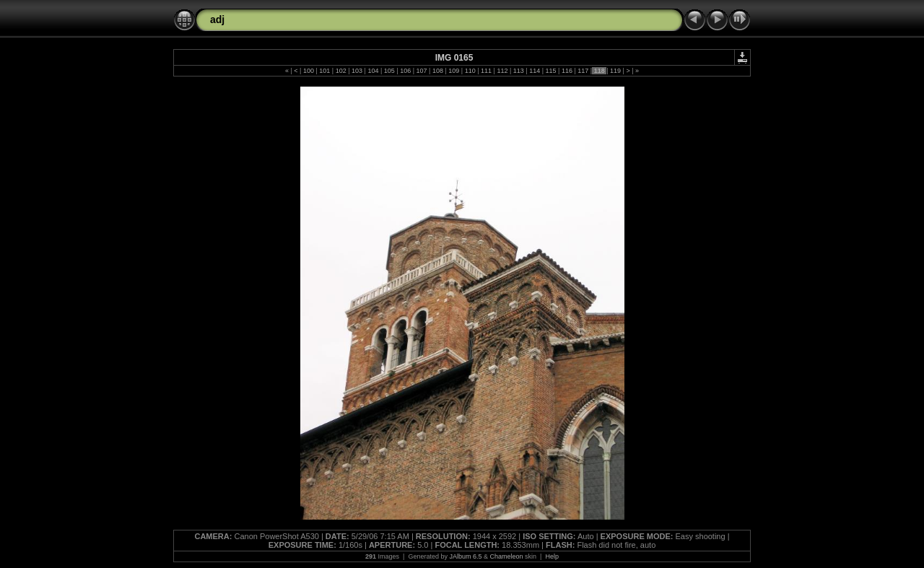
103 (357, 71)
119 (616, 71)
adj (217, 19)
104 (373, 71)
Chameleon (507, 556)
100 (308, 71)
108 (437, 71)
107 (422, 71)
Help (552, 556)
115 (551, 71)
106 (406, 71)
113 (518, 71)
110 (470, 71)
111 (487, 71)
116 (567, 71)
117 (583, 71)
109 (454, 71)
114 (535, 71)
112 (502, 71)
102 (341, 71)
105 (389, 71)
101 (325, 71)
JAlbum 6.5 (465, 556)
